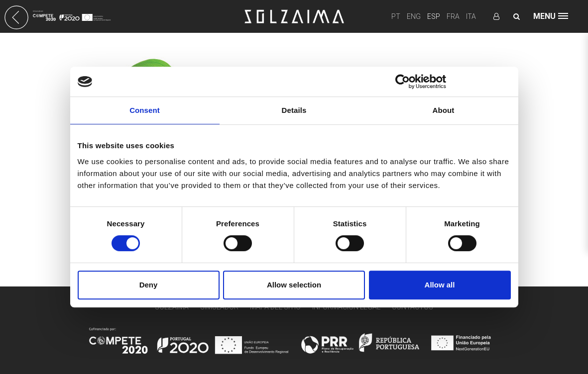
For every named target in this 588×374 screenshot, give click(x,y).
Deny (149, 285)
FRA (453, 16)
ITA (471, 16)
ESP (434, 16)
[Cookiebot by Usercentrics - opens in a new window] (403, 82)
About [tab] (444, 110)
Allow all (440, 285)
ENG (414, 16)
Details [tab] (294, 110)
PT (396, 16)
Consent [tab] (145, 110)
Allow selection (294, 285)
